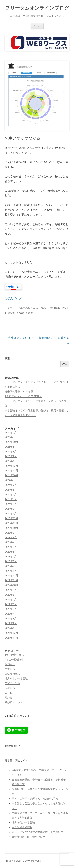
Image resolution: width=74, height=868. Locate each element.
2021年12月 (11, 633)
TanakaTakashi (25, 313)
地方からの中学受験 (16, 678)
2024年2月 (11, 509)
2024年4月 (11, 499)
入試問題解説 (12, 674)
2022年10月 (11, 585)
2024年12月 (11, 466)
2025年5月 (11, 447)
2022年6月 (11, 604)
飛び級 (9, 698)
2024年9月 (11, 480)
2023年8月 (11, 537)
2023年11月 (11, 523)
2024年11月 (11, 470)
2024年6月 (11, 490)
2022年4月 (11, 614)
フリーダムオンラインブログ (37, 8)
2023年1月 (11, 571)
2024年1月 (11, 513)
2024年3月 (11, 504)
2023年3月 (11, 561)
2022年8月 (11, 595)
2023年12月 (11, 518)
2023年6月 (11, 547)
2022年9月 (11, 590)
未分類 (9, 693)
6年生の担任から (28, 308)
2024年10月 (11, 475)
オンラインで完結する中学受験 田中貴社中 (37, 832)
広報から (10, 688)
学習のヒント (12, 683)
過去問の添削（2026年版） (20, 391)
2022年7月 (11, 599)
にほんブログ (13, 298)
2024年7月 (11, 485)
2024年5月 (11, 494)
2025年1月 (11, 461)
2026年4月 (11, 432)
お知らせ (10, 664)
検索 (7, 358)
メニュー (37, 26)
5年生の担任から (14, 655)
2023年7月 (11, 542)
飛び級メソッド (14, 702)
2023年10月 (11, 528)
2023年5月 (11, 552)
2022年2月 (11, 623)
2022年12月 (11, 575)
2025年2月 (11, 456)
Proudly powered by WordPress (23, 861)
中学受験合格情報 (22, 827)
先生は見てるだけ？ (19, 338)
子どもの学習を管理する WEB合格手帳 (35, 799)
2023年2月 (11, 566)
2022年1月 (11, 628)
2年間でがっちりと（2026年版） (24, 396)
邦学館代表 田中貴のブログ (29, 837)
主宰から (10, 669)
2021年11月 (11, 638)
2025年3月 (11, 451)
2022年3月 (11, 618)
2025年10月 (11, 442)
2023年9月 (11, 533)
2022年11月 (11, 580)
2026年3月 (11, 437)
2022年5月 (11, 609)
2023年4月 (11, 556)
